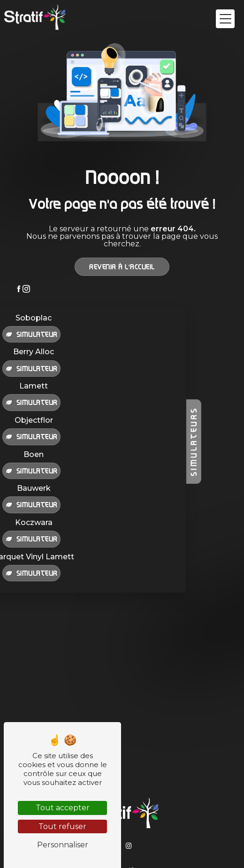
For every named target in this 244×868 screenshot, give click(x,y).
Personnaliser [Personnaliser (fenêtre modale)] (63, 845)
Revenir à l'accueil (122, 266)
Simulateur (31, 334)
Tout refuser (62, 826)
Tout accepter (63, 808)
